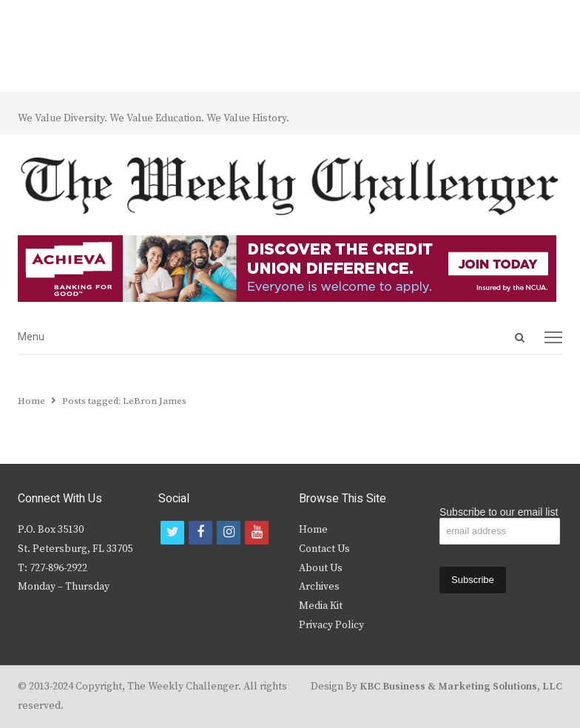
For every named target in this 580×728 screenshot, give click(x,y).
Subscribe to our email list (499, 512)
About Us (321, 568)
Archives (319, 587)
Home (313, 530)
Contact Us (324, 549)
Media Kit (321, 606)
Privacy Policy (331, 625)
